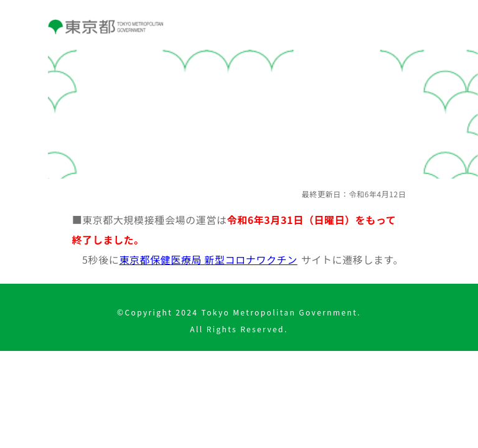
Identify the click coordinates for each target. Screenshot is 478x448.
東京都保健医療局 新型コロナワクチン (208, 259)
